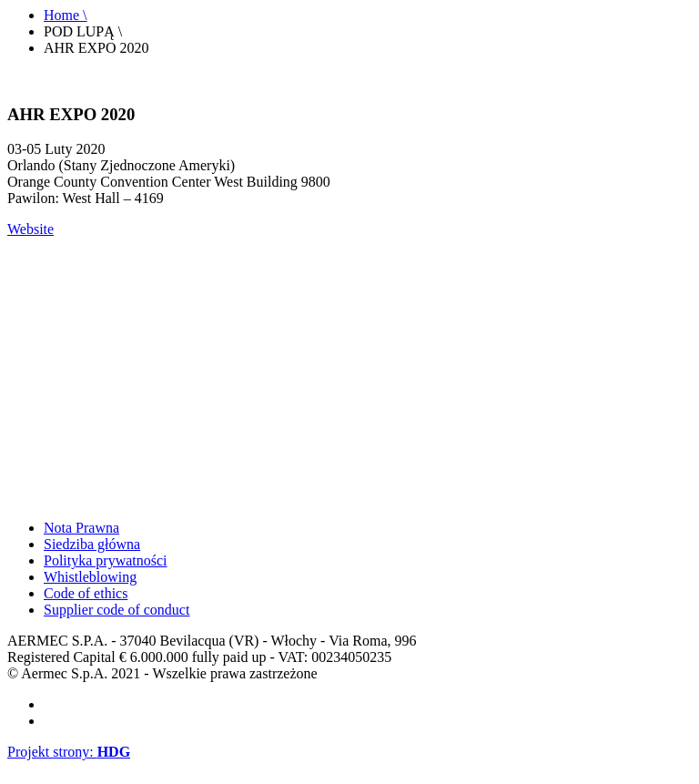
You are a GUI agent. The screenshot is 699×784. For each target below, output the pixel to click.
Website (30, 229)
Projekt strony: (69, 752)
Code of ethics (86, 593)
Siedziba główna (92, 544)
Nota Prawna (81, 528)
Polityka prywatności (106, 560)
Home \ (66, 15)
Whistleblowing (90, 577)
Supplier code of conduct (116, 610)
